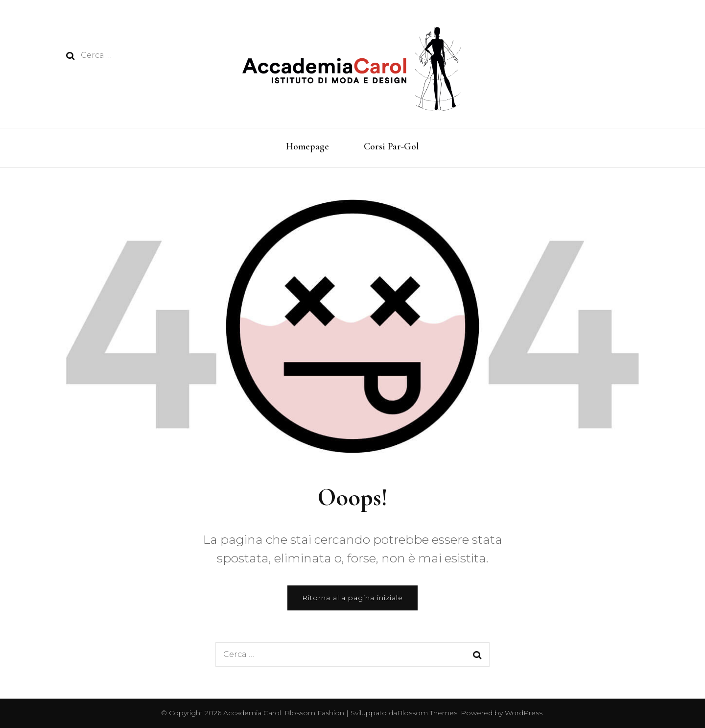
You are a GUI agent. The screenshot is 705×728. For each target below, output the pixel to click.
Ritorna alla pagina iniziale (352, 598)
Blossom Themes (427, 713)
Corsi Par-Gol (391, 146)
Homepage (307, 146)
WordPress (524, 713)
